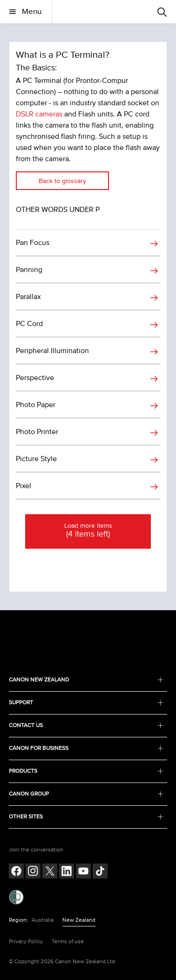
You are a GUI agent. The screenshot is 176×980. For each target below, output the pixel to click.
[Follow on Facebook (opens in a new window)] (16, 872)
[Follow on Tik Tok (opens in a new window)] (100, 872)
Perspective (35, 378)
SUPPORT (86, 703)
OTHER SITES (86, 817)
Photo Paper (36, 405)
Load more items (88, 531)
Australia (43, 920)
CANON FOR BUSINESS (86, 748)
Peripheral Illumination (52, 351)
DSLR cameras (39, 114)
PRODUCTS (86, 771)
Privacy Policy (26, 942)
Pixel (24, 486)
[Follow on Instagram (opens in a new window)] (33, 872)
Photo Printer (37, 432)
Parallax (28, 297)
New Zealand (79, 920)
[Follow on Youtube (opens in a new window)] (83, 872)
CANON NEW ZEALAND (86, 680)
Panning (29, 270)
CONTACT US (86, 725)
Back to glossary (62, 181)
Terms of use (68, 942)
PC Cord (29, 324)
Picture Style (36, 459)
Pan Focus (33, 243)
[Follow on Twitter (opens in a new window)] (50, 872)
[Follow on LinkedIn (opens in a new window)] (67, 872)
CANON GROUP (86, 794)
